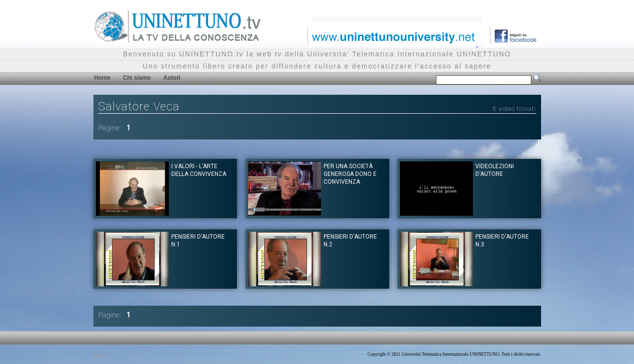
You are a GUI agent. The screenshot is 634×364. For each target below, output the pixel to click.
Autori (172, 78)
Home (102, 78)
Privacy (100, 354)
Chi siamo (137, 78)
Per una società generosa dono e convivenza (350, 174)
